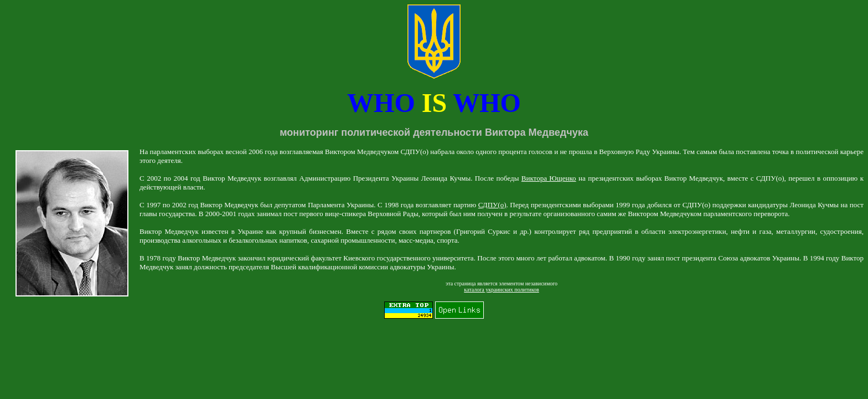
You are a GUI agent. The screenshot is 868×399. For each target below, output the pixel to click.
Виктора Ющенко (549, 178)
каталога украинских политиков (501, 290)
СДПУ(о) (492, 205)
